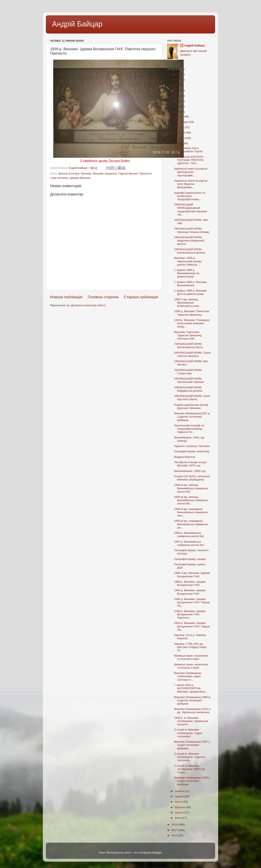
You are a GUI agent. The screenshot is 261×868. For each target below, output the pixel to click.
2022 (175, 96)
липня (179, 143)
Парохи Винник (128, 174)
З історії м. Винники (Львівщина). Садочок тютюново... (190, 757)
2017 (175, 830)
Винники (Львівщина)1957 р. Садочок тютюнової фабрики (192, 417)
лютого (180, 813)
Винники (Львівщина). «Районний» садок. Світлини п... (188, 676)
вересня (180, 132)
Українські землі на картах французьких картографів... (191, 172)
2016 (175, 835)
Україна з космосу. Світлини (192, 446)
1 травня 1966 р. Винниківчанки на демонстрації (187, 273)
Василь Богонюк (69, 174)
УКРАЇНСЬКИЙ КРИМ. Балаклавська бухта (189, 346)
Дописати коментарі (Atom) (88, 305)
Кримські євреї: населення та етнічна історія (191, 657)
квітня (179, 802)
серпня (180, 138)
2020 (175, 106)
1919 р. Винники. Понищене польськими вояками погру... (192, 323)
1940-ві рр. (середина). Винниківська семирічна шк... (191, 524)
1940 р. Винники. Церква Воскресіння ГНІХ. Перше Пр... (192, 602)
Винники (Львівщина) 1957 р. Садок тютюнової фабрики (193, 745)
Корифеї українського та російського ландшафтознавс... (190, 196)
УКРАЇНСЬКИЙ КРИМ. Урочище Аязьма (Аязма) (192, 230)
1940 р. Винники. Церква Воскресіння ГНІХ (190, 592)
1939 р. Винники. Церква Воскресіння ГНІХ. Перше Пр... (192, 626)
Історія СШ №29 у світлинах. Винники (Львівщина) (192, 478)
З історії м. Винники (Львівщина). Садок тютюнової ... (188, 733)
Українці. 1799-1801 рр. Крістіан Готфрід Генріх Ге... (190, 647)
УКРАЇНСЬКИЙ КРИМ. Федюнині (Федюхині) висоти (189, 241)
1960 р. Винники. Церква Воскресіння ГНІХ (190, 583)
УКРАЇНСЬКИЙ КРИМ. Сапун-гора (188, 372)
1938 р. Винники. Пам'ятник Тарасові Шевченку (192, 313)
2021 (175, 101)
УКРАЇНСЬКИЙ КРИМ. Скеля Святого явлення (192, 354)
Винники (86, 174)
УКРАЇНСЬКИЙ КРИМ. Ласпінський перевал (189, 380)
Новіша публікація (66, 297)
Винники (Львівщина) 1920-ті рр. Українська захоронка (192, 711)
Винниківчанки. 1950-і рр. (190, 471)
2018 (175, 825)
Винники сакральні (105, 174)
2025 (175, 80)
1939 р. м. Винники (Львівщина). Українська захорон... (191, 721)
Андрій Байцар (77, 24)
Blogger (157, 853)
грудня (179, 117)
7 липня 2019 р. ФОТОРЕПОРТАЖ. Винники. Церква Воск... (191, 688)
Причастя (145, 174)
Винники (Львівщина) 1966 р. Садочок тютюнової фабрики (193, 700)
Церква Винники (80, 178)
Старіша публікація (141, 297)
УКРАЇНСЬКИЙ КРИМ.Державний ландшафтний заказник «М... (191, 210)
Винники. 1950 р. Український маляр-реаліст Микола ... (188, 261)
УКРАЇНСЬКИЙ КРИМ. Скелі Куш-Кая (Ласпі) (192, 398)
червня (180, 791)
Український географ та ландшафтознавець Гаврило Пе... (189, 429)
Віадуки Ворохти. (185, 457)
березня (180, 807)
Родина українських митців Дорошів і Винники (191, 406)
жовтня (180, 127)
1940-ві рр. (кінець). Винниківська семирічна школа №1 (191, 488)
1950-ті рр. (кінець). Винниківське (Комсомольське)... (188, 303)
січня (178, 818)
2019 (175, 112)
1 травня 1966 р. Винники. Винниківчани (191, 284)
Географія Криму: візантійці (192, 451)
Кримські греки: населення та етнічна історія (191, 666)
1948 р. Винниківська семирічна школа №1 (189, 535)
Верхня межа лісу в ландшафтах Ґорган (188, 150)
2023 (175, 90)
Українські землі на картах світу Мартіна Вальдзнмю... (191, 184)
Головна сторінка (103, 297)
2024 (175, 85)
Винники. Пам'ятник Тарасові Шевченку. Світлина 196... (188, 335)
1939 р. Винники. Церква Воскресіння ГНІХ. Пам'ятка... (190, 614)
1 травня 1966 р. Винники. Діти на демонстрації (191, 292)
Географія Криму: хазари (190, 559)
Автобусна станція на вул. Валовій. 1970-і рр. (191, 464)
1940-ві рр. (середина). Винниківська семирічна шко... (191, 512)
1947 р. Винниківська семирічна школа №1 (189, 543)
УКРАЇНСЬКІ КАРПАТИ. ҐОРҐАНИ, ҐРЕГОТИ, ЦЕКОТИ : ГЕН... (189, 160)
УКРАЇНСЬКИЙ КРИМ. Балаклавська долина (190, 251)
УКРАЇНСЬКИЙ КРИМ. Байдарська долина (188, 389)
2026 (175, 74)
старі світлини (59, 178)
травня (180, 796)
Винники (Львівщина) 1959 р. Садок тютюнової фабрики (193, 781)
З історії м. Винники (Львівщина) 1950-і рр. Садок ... (190, 769)
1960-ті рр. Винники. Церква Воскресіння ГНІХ (192, 575)
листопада (182, 122)
